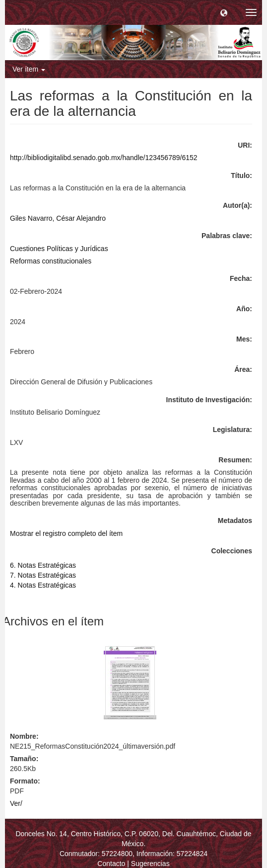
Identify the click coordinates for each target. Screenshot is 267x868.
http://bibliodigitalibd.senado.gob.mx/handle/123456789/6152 (104, 158)
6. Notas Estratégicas (43, 565)
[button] (224, 12)
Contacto (111, 864)
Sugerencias (150, 864)
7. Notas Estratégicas (43, 575)
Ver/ (16, 803)
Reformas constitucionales (51, 261)
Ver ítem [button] (29, 69)
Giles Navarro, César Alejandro (58, 218)
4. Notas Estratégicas (43, 585)
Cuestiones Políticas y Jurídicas (59, 249)
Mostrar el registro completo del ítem (66, 533)
